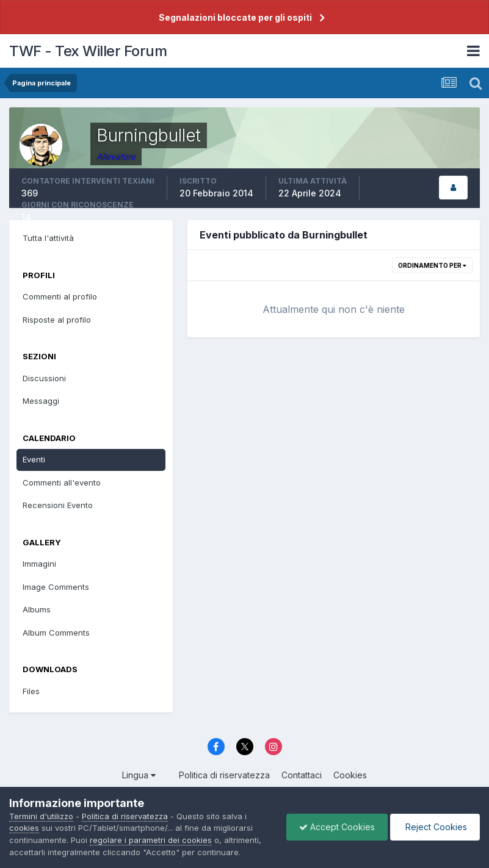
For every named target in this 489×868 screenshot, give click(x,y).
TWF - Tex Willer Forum (88, 51)
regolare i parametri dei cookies (151, 840)
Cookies (350, 775)
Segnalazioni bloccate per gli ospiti (235, 17)
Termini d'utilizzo (41, 816)
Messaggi (41, 401)
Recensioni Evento (58, 505)
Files (31, 691)
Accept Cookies (337, 827)
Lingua (139, 775)
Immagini (39, 564)
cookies (24, 828)
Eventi (34, 459)
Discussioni (44, 378)
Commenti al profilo (60, 296)
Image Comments (56, 587)
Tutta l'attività (48, 238)
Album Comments (56, 633)
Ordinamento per (432, 265)
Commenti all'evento (62, 482)
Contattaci (302, 775)
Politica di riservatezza (224, 775)
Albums (37, 609)
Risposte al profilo (57, 320)
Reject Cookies (435, 827)
